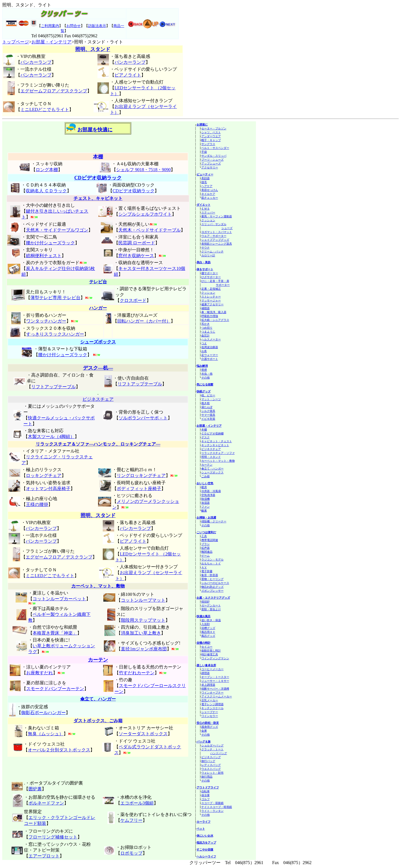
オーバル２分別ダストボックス (59, 750)
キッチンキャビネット (215, 445)
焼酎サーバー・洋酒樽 (215, 689)
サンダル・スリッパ (214, 156)
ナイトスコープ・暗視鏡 (217, 807)
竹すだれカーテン (137, 673)
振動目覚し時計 (211, 651)
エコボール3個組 (137, 803)
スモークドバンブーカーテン (55, 689)
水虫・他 (207, 374)
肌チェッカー (210, 198)
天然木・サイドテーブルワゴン (57, 230)
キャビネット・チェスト (217, 441)
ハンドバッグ (219, 753)
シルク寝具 (208, 411)
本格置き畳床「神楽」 (55, 633)
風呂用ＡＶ (208, 632)
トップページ (16, 42)
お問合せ (74, 26)
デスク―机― (98, 368)
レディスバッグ (211, 765)
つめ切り (207, 328)
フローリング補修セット (53, 837)
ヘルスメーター (211, 339)
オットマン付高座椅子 (48, 489)
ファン (206, 507)
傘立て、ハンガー (98, 699)
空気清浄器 (208, 495)
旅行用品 (207, 777)
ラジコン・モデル (212, 560)
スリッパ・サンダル (214, 224)
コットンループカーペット (59, 599)
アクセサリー (210, 167)
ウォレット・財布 (212, 773)
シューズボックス (212, 472)
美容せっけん (210, 190)
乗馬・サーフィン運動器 (217, 216)
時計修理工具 (210, 654)
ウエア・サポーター (214, 236)
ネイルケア (208, 194)
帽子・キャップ (211, 140)
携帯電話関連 (210, 540)
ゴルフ (206, 799)
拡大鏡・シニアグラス (215, 320)
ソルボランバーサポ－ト (143, 418)
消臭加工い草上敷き (141, 633)
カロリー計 (208, 255)
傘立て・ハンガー (212, 469)
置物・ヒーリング (212, 579)
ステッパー (208, 212)
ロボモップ (131, 853)
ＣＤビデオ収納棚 (212, 433)
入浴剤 (206, 624)
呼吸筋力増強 (210, 316)
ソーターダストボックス (143, 734)
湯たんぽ (207, 407)
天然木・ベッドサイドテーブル (150, 230)
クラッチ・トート (212, 749)
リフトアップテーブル (53, 387)
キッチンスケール (212, 708)
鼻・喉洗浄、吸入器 (214, 312)
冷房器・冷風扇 (211, 491)
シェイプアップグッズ (215, 240)
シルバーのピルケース (215, 583)
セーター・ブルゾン (214, 128)
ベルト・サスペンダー (215, 148)
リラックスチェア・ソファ (218, 453)
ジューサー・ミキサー (215, 681)
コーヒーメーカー (212, 669)
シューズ (227, 228)
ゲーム (206, 556)
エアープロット (44, 856)
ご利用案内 (50, 26)
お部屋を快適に (95, 130)
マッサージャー (211, 300)
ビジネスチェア (211, 449)
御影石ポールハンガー (43, 713)
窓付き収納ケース (136, 256)
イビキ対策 (208, 419)
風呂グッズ (208, 636)
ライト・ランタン (212, 811)
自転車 (206, 791)
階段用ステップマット (143, 620)
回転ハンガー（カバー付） (144, 321)
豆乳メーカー (210, 700)
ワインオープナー (212, 693)
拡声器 (206, 548)
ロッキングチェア (44, 475)
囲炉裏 (35, 789)
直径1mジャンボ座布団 (144, 649)
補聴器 (206, 308)
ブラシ (206, 544)
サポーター (223, 285)
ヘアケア (207, 186)
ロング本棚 (47, 170)
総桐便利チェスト (44, 256)
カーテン (207, 465)
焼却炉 (206, 602)
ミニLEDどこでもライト (45, 110)
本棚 (204, 430)
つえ (204, 343)
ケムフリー (131, 820)
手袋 (204, 152)
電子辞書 (207, 571)
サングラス (208, 144)
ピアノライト (128, 75)
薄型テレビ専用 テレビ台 (55, 298)
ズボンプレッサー (212, 591)
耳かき (206, 324)
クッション (208, 220)
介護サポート (210, 359)
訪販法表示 (97, 26)
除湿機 (206, 499)
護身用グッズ (210, 727)
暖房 (204, 487)
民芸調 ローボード (137, 243)
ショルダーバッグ (212, 745)
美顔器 (206, 178)
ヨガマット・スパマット (217, 232)
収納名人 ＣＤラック (46, 191)
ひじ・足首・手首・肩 (215, 281)
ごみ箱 (206, 476)
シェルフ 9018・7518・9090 (143, 170)
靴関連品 (207, 552)
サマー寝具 (208, 415)
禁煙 (204, 370)
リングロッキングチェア (141, 475)
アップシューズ (211, 163)
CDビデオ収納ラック (98, 178)
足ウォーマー (210, 355)
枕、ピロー (208, 395)
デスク (206, 437)
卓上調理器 (208, 685)
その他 (206, 378)
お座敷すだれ (40, 673)
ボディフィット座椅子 (139, 489)
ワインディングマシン (215, 658)
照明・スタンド (211, 457)
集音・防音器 (210, 575)
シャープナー (210, 712)
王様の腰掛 (37, 504)
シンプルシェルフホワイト (145, 214)
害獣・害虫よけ (211, 609)
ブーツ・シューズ (212, 160)
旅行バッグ (208, 761)
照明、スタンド (93, 49)
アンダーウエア (211, 136)
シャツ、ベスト (211, 132)
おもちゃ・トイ (211, 563)
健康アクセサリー (212, 304)
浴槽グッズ (208, 628)
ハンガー (98, 308)
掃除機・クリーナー (214, 521)
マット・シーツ (211, 399)
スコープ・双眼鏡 (212, 803)
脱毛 (204, 182)
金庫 (204, 731)
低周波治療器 (210, 347)
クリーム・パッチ (212, 251)
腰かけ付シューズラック (50, 243)
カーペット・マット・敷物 (218, 461)
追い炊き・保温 (211, 620)
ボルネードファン (46, 803)
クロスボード (133, 300)
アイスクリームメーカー (217, 696)
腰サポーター (210, 273)
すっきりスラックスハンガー (55, 334)
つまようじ (208, 332)
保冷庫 (206, 795)
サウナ (206, 248)
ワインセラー (210, 716)
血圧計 (206, 335)
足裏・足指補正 (211, 289)
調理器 (206, 673)
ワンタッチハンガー (46, 321)
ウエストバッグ (211, 769)
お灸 (204, 351)
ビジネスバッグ (211, 757)
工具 (204, 536)
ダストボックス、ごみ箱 (98, 721)
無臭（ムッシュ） (46, 734)
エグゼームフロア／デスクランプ (54, 91)
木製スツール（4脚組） (51, 437)
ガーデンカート (211, 605)
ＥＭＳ (206, 209)
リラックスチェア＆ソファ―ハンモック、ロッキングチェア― (98, 444)
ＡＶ (204, 567)
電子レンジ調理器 (212, 704)
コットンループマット (143, 600)
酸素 (204, 511)
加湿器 (206, 503)
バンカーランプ (36, 62)
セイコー (207, 647)
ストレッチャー (211, 297)
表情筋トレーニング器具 (217, 244)
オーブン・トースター (215, 677)
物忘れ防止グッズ (212, 587)
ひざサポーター (211, 277)
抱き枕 (206, 403)
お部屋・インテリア (52, 42)
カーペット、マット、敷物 (98, 586)
